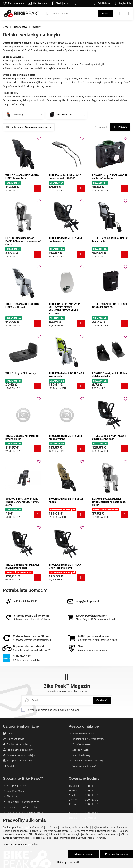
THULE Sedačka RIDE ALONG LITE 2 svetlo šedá (22, 306)
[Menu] (129, 13)
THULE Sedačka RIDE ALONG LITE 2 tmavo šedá (22, 177)
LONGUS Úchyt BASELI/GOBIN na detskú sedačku (110, 177)
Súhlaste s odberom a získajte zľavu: (67, 691)
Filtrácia (120, 127)
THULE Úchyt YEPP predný (21, 373)
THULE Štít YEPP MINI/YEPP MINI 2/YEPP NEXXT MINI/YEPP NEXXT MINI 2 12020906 (65, 309)
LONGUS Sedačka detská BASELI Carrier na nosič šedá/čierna (109, 502)
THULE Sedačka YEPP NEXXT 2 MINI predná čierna (66, 566)
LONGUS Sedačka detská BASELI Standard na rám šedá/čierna (23, 241)
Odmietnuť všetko (84, 854)
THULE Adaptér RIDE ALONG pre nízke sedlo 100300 (65, 177)
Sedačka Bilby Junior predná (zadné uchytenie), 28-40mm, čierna (22, 502)
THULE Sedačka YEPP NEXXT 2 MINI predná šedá (109, 438)
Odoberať (102, 700)
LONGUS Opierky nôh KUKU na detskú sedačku (110, 375)
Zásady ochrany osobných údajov (21, 844)
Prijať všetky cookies (117, 854)
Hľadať (106, 13)
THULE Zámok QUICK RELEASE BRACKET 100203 (110, 306)
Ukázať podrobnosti (68, 862)
